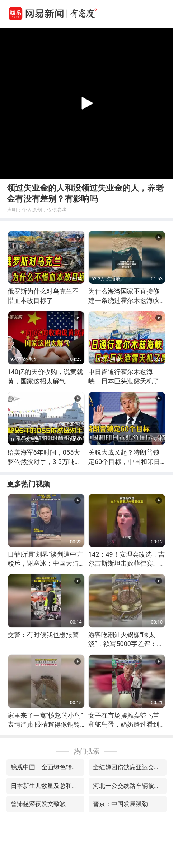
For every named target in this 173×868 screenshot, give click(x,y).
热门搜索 (86, 751)
